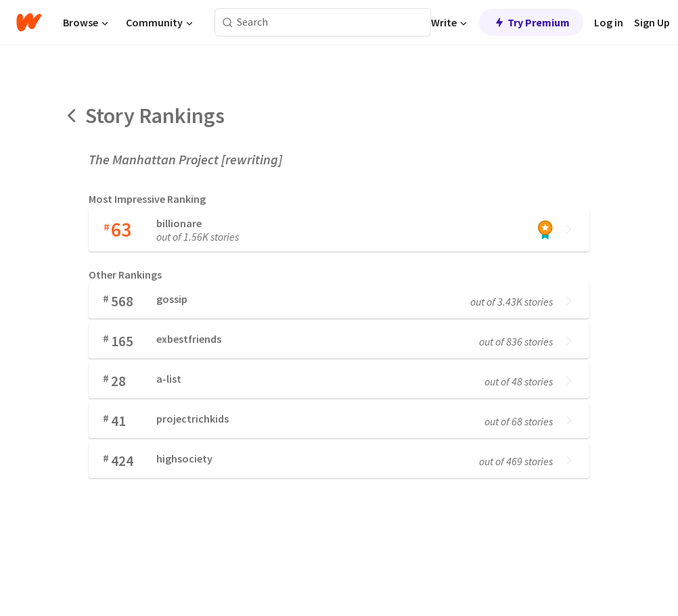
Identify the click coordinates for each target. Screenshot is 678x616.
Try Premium (531, 22)
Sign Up (652, 22)
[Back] (72, 116)
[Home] (29, 22)
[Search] (228, 23)
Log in (609, 22)
